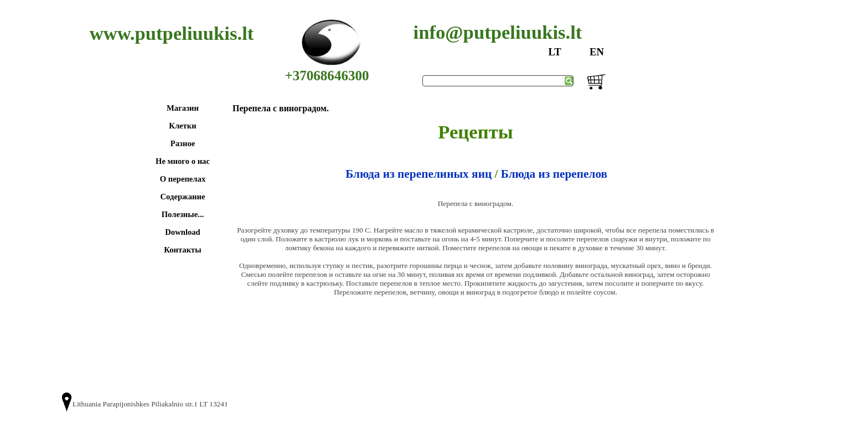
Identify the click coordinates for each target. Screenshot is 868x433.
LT (554, 52)
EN (597, 52)
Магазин (183, 108)
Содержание (183, 197)
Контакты (182, 250)
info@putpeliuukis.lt (498, 32)
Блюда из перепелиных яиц (418, 174)
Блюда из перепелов (554, 174)
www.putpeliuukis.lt (172, 33)
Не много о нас (183, 161)
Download (183, 232)
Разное (183, 143)
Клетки (182, 126)
